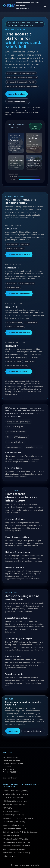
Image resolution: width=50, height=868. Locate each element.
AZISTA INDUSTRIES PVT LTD (14, 853)
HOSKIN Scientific (9, 801)
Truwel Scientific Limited (12, 829)
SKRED (5, 811)
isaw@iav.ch (12, 778)
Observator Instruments (12, 846)
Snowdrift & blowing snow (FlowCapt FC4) (21, 73)
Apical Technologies (10, 849)
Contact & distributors (33, 731)
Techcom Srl (7, 856)
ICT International (9, 839)
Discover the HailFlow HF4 (19, 372)
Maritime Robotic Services (13, 818)
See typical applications (18, 101)
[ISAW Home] (21, 6)
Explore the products (17, 94)
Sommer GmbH (9, 791)
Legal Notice (35, 865)
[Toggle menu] (45, 6)
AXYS (5, 808)
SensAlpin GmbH (9, 794)
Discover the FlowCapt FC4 (19, 254)
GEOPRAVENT (8, 804)
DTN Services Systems (11, 822)
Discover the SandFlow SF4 (19, 294)
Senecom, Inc (8, 835)
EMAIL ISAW (13, 731)
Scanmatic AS (8, 815)
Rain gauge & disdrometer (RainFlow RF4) (21, 82)
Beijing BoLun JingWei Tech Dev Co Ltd (17, 832)
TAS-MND (6, 798)
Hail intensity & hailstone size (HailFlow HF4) (22, 86)
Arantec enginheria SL (11, 825)
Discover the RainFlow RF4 (19, 333)
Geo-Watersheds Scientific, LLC (14, 842)
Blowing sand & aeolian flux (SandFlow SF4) (22, 78)
